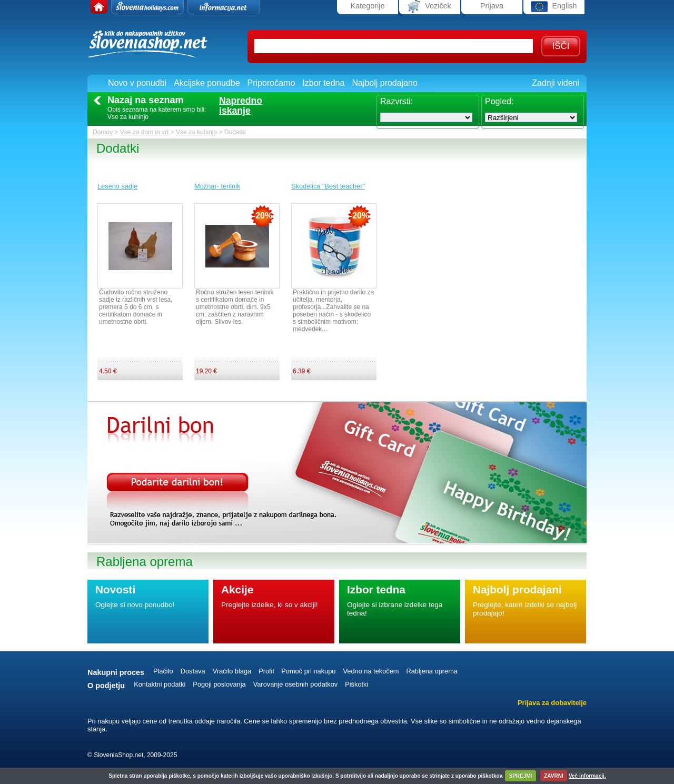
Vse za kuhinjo (196, 132)
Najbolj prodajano (385, 83)
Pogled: (499, 101)
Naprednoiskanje (241, 106)
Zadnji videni (556, 83)
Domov (103, 132)
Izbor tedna (323, 83)
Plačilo (163, 671)
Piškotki (356, 684)
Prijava (492, 6)
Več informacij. (587, 776)
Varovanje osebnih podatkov (296, 684)
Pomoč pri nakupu (308, 671)
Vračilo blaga (232, 671)
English (554, 7)
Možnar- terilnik (217, 186)
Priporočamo (271, 83)
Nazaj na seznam (146, 100)
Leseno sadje (117, 186)
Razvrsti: (397, 101)
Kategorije (368, 6)
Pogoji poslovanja (219, 684)
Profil (266, 671)
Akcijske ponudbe (207, 83)
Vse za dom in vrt (145, 132)
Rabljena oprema (432, 671)
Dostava (193, 671)
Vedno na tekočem (371, 671)
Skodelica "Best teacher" (328, 186)
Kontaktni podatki (160, 684)
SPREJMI (520, 776)
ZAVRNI (553, 776)
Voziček (430, 7)
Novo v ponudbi (137, 83)
